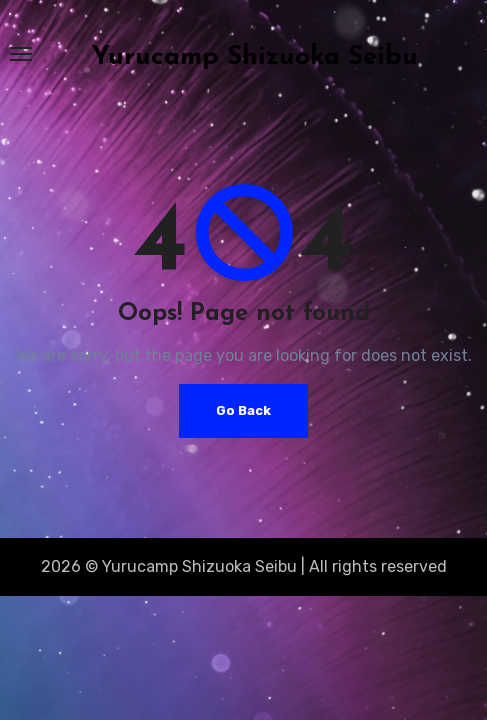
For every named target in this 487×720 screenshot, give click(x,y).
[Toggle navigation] (21, 54)
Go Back (243, 410)
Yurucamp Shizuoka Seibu (255, 57)
